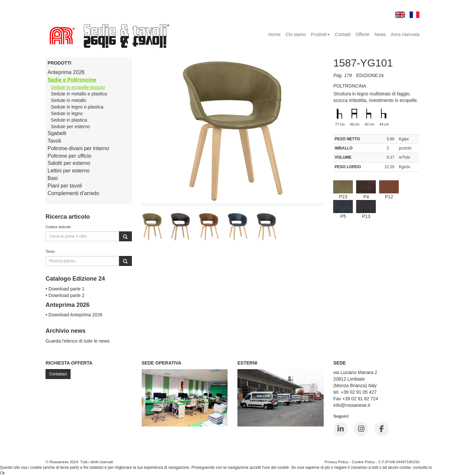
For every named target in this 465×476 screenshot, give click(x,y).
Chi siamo (296, 34)
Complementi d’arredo (73, 193)
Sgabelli (57, 133)
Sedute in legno (67, 113)
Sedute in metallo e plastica (79, 94)
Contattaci (58, 374)
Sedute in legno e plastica (77, 107)
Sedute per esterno (70, 127)
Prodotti (320, 34)
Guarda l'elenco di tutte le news (78, 341)
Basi (53, 178)
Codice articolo (58, 227)
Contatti (343, 34)
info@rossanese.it (352, 405)
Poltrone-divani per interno (78, 148)
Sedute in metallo (69, 100)
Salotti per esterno (69, 163)
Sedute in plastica (69, 120)
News (380, 34)
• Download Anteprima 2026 (74, 315)
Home (274, 34)
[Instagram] (361, 429)
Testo (50, 251)
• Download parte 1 (65, 289)
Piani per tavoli (65, 186)
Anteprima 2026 (66, 72)
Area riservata (405, 34)
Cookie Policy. (445, 467)
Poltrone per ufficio (69, 156)
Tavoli (54, 141)
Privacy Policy (337, 462)
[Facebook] (382, 429)
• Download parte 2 (65, 295)
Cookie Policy (364, 462)
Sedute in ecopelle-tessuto (78, 87)
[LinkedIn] (341, 429)
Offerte (363, 34)
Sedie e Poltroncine (72, 80)
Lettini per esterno (69, 171)
